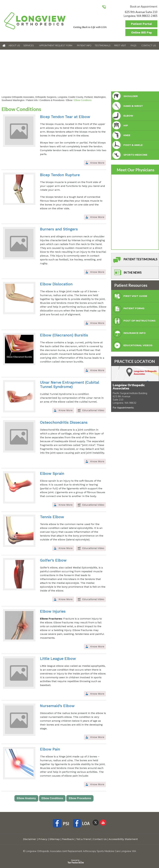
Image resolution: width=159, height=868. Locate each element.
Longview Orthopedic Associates (129, 387)
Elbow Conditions (52, 798)
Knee (121, 135)
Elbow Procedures (80, 798)
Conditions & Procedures (52, 100)
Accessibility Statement (123, 839)
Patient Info (84, 46)
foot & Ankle (127, 145)
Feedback (68, 839)
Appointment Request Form (56, 46)
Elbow (69, 100)
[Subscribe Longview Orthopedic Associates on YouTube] (103, 822)
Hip (120, 126)
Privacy (43, 839)
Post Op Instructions (134, 322)
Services (29, 46)
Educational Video (93, 410)
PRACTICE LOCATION (135, 361)
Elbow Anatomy (26, 798)
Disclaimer (30, 839)
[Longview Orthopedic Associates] (35, 21)
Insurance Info (129, 334)
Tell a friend (83, 839)
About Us (14, 46)
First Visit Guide (129, 297)
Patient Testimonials (135, 260)
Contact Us (149, 46)
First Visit (120, 46)
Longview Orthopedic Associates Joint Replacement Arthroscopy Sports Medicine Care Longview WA (81, 851)
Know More (97, 163)
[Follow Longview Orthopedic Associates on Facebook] (62, 824)
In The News (127, 273)
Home (4, 46)
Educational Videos (132, 346)
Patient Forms (128, 309)
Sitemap (55, 839)
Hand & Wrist (127, 106)
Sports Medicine (130, 155)
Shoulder (125, 96)
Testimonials (103, 46)
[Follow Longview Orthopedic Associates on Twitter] (96, 822)
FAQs (134, 46)
